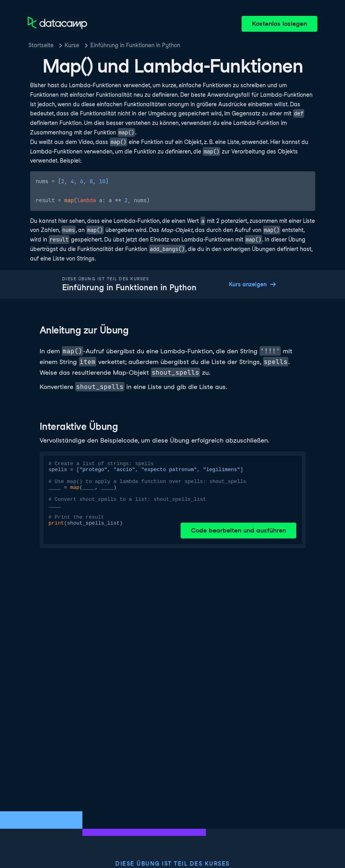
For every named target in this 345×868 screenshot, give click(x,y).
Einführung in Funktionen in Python (135, 45)
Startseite (41, 45)
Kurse (72, 45)
